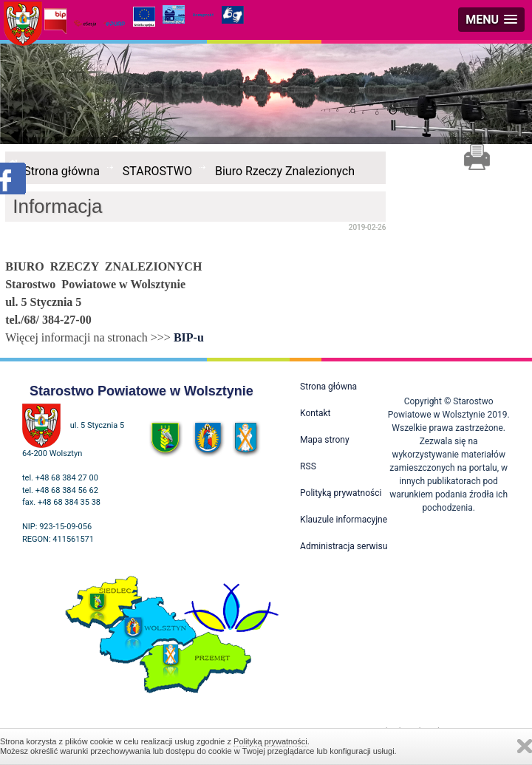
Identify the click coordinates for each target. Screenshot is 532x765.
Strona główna (62, 171)
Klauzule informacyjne (344, 520)
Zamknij (525, 746)
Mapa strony (324, 440)
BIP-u (189, 337)
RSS (308, 466)
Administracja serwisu (344, 546)
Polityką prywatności (270, 741)
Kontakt (315, 413)
